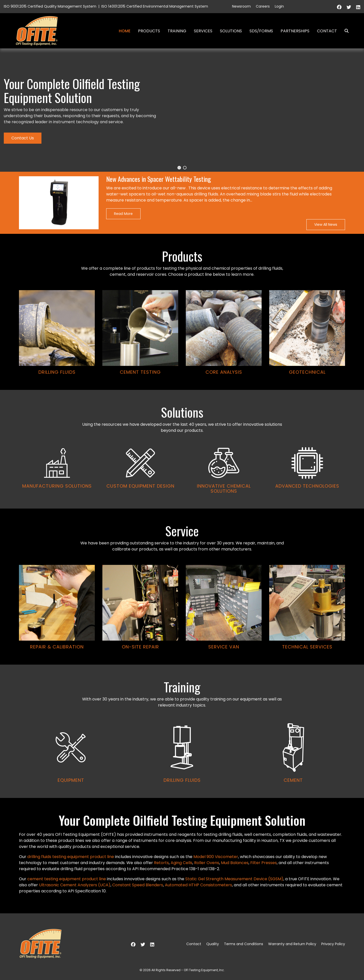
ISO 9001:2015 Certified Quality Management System (50, 6)
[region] (182, 423)
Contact (327, 31)
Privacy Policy (333, 944)
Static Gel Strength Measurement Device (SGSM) (234, 879)
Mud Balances (235, 863)
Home (125, 31)
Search (345, 31)
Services (203, 31)
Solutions (231, 31)
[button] (179, 168)
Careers (263, 6)
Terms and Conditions (244, 944)
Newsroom (241, 6)
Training (177, 31)
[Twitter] (349, 7)
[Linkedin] (358, 7)
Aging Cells (181, 863)
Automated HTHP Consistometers (198, 885)
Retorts (161, 863)
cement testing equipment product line (67, 879)
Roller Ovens (207, 863)
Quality (213, 944)
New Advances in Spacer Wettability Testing (159, 179)
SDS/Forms (261, 31)
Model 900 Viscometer (216, 857)
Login (279, 6)
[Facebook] (339, 7)
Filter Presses (264, 863)
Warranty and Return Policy (292, 944)
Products (149, 31)
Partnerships (295, 31)
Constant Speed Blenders (138, 885)
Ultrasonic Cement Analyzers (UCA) (75, 885)
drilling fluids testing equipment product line (71, 857)
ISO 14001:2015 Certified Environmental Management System (155, 6)
